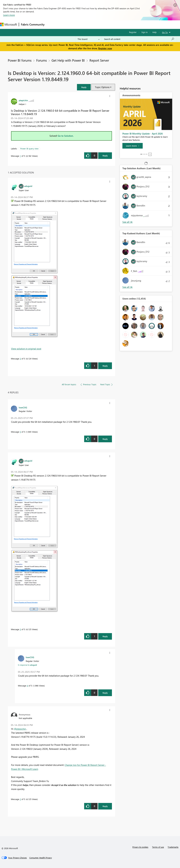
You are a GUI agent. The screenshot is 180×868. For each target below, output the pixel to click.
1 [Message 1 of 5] (20, 156)
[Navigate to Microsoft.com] (8, 24)
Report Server (99, 60)
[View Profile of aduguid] (28, 186)
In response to (27, 665)
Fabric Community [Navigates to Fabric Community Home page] (33, 24)
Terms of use (158, 847)
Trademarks (173, 847)
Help (154, 32)
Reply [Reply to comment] (105, 366)
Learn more (9, 15)
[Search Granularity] (89, 39)
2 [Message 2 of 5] (20, 799)
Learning (118, 24)
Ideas (78, 24)
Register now (105, 48)
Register (133, 32)
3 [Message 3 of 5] (20, 359)
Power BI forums (20, 60)
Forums (52, 24)
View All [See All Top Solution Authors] (128, 222)
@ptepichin (20, 729)
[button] (84, 87)
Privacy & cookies (140, 847)
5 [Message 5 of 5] (20, 432)
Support (131, 24)
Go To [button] (165, 32)
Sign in (144, 32)
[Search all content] (139, 39)
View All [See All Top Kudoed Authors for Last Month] (128, 287)
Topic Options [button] (102, 87)
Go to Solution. (66, 136)
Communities (92, 24)
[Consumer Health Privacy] (41, 858)
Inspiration (65, 24)
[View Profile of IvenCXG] (23, 407)
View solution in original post (26, 349)
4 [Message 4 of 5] (27, 686)
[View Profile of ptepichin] (23, 100)
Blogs (106, 24)
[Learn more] (133, 146)
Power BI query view (29, 148)
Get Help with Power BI (68, 60)
